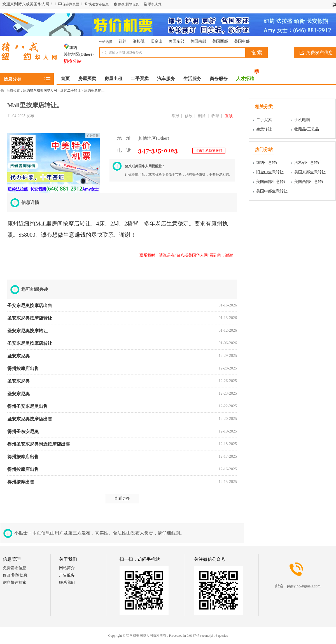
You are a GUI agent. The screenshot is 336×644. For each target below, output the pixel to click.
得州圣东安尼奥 (23, 432)
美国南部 (198, 41)
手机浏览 (155, 4)
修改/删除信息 (128, 4)
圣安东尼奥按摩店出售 (30, 305)
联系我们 (67, 583)
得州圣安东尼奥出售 (27, 406)
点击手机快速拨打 (209, 151)
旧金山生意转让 (270, 172)
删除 (202, 116)
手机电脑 (302, 120)
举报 (175, 116)
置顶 (229, 116)
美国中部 (242, 41)
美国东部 (176, 41)
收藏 (215, 116)
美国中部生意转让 (272, 191)
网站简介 (67, 568)
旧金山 (157, 41)
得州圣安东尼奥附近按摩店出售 (39, 444)
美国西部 (220, 41)
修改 (189, 116)
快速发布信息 (99, 4)
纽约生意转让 (94, 90)
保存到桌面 (71, 4)
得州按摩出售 (21, 482)
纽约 (123, 41)
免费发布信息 (15, 568)
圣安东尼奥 (18, 356)
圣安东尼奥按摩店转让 (30, 318)
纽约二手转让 (71, 90)
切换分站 (73, 61)
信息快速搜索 (15, 583)
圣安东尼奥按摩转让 (27, 331)
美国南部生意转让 (272, 182)
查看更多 (122, 498)
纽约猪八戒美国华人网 (40, 90)
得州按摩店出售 (23, 369)
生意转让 (264, 129)
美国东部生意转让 (310, 172)
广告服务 (67, 575)
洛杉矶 (139, 41)
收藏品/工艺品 (307, 129)
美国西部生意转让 (310, 182)
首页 (65, 79)
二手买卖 (264, 120)
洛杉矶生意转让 (308, 163)
